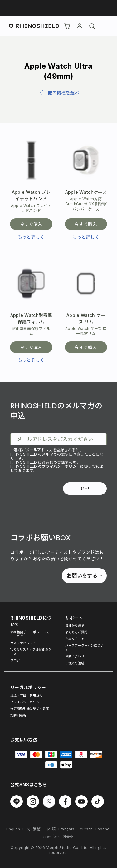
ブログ (15, 660)
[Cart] (67, 26)
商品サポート (75, 639)
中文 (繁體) (32, 829)
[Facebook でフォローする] (65, 801)
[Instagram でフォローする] (33, 801)
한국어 (68, 836)
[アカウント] (80, 26)
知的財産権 (18, 715)
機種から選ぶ (75, 625)
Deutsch (85, 829)
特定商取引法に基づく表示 (30, 708)
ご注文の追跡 (75, 663)
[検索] (92, 26)
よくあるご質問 (76, 632)
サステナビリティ (23, 643)
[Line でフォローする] (17, 801)
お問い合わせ (75, 656)
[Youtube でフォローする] (81, 801)
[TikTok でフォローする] (98, 801)
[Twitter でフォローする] (49, 801)
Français (66, 829)
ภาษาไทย (51, 836)
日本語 (50, 829)
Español (103, 829)
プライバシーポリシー (61, 466)
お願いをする (84, 576)
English (13, 829)
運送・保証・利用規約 (26, 695)
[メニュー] (105, 26)
